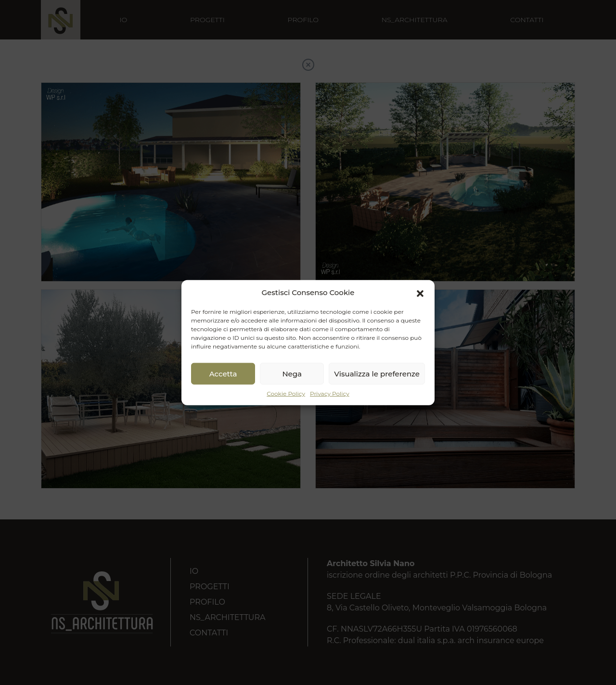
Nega (292, 373)
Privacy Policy (330, 394)
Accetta (223, 373)
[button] (420, 293)
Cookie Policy (286, 394)
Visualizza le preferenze (377, 373)
